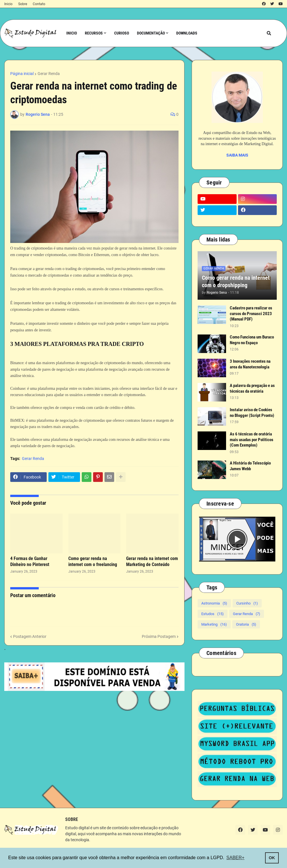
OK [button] (272, 858)
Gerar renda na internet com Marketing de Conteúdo (152, 561)
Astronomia (214, 603)
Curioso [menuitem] (122, 33)
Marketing (214, 624)
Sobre (23, 4)
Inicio (8, 4)
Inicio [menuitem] (72, 33)
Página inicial (22, 74)
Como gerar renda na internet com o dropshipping (236, 281)
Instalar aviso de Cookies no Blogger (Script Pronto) (252, 413)
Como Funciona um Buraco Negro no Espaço (252, 340)
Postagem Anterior (30, 636)
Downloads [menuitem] (187, 33)
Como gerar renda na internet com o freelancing (93, 561)
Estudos (213, 614)
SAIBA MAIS (237, 155)
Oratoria (246, 624)
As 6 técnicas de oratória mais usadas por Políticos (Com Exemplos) (252, 440)
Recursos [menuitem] (94, 33)
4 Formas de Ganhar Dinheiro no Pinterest (30, 561)
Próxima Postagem (159, 636)
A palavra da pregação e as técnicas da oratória (252, 388)
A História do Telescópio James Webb (250, 466)
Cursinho (247, 603)
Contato (39, 4)
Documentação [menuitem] (151, 33)
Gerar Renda (49, 74)
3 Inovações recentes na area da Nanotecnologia (250, 364)
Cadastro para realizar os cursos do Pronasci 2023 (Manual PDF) (251, 314)
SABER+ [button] (235, 858)
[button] (269, 33)
